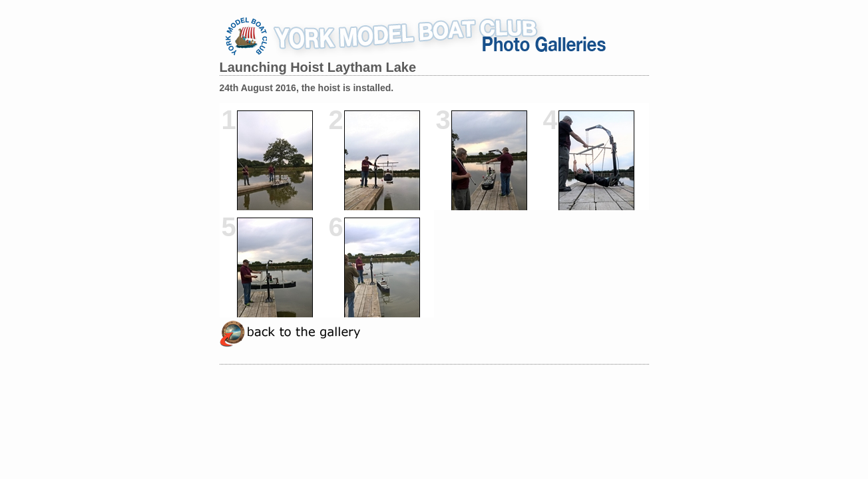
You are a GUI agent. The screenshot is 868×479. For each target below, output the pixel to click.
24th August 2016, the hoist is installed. (307, 88)
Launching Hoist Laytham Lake (318, 67)
